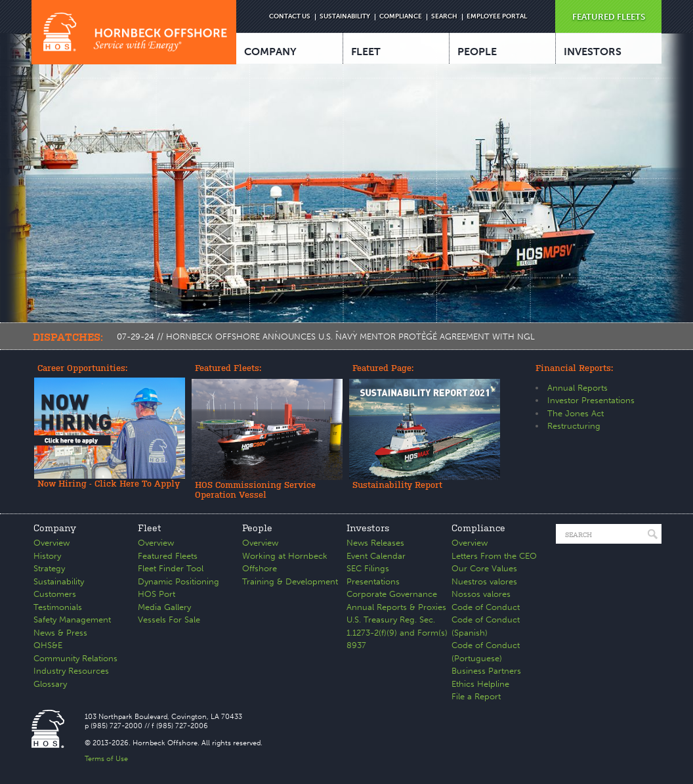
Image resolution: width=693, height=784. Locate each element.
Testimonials (58, 607)
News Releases (375, 543)
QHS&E (48, 645)
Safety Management (72, 620)
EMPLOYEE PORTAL (497, 16)
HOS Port (157, 594)
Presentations (373, 581)
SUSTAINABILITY (345, 16)
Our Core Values (484, 568)
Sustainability (59, 581)
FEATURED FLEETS (609, 17)
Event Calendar (376, 556)
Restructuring (574, 426)
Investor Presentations (591, 400)
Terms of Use (106, 759)
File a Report (476, 696)
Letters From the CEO (494, 556)
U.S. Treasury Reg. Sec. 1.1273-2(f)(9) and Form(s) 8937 (397, 632)
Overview (52, 543)
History (47, 556)
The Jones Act (576, 413)
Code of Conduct (486, 607)
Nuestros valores (484, 581)
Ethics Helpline (480, 684)
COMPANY (270, 52)
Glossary (50, 684)
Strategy (49, 568)
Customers (55, 594)
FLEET (366, 52)
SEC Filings (368, 568)
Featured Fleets (168, 556)
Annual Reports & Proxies (396, 607)
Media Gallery (164, 607)
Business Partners (486, 671)
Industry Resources (71, 671)
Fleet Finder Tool (171, 568)
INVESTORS (593, 52)
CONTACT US (290, 16)
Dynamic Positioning (178, 581)
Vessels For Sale (169, 620)
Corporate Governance (392, 594)
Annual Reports (577, 388)
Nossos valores (481, 594)
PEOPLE (477, 52)
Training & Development (290, 581)
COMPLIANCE (401, 16)
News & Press (60, 633)
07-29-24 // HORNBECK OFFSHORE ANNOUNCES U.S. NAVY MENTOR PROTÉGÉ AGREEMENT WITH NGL (326, 337)
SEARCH (444, 16)
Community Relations (75, 658)
